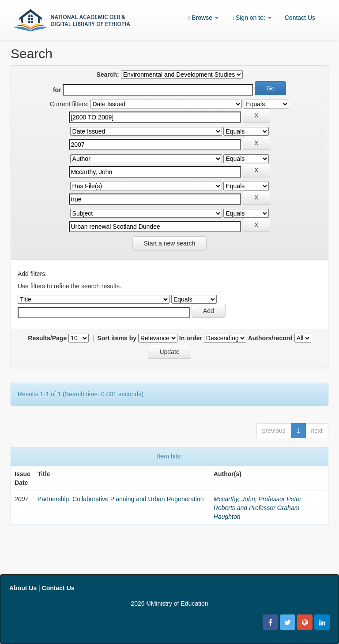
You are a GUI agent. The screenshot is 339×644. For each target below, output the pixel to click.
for (57, 90)
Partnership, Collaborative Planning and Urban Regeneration (121, 499)
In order (191, 338)
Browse (203, 18)
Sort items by (117, 338)
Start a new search (170, 243)
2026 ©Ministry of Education (169, 603)
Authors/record (270, 338)
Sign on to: (252, 18)
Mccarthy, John (234, 499)
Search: (107, 74)
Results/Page (47, 338)
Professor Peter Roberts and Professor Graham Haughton (258, 508)
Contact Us (300, 18)
